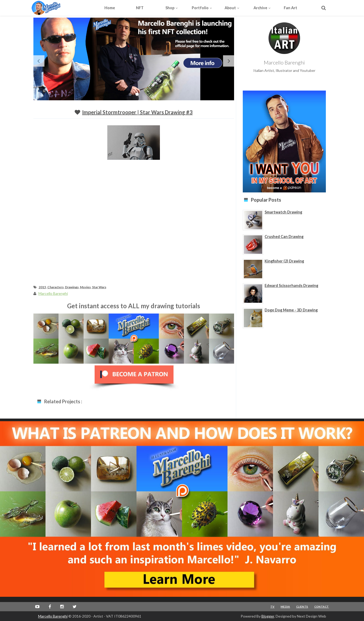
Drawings (72, 287)
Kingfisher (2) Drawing (284, 261)
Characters (55, 287)
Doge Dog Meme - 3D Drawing (291, 310)
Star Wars (99, 287)
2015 (42, 287)
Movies (85, 287)
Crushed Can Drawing (284, 237)
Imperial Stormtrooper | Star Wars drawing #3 (137, 112)
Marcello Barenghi (53, 616)
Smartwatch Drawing (283, 212)
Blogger (268, 616)
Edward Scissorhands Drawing (291, 285)
